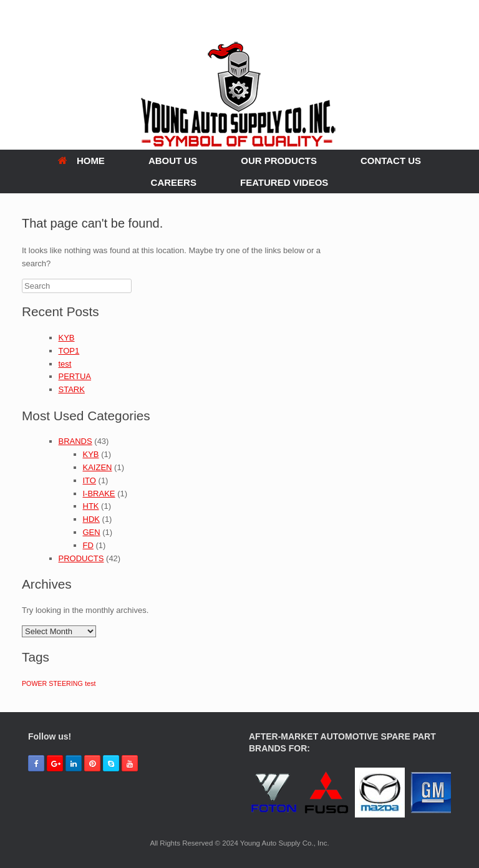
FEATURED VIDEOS (284, 182)
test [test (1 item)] (90, 683)
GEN (92, 532)
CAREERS (174, 182)
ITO (90, 480)
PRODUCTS (81, 558)
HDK (91, 519)
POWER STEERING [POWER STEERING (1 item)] (52, 683)
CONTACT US (391, 161)
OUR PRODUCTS (279, 161)
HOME (81, 161)
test (65, 364)
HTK (91, 506)
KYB (67, 338)
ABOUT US (173, 161)
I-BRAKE (99, 494)
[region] (350, 795)
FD (88, 545)
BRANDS (75, 441)
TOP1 (69, 351)
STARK (72, 389)
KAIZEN (98, 467)
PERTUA (75, 376)
